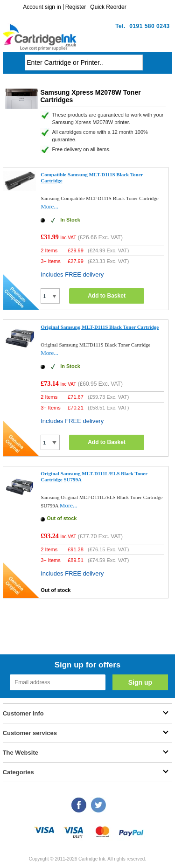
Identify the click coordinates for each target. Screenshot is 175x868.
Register (76, 7)
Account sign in (42, 7)
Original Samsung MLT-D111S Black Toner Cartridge (100, 327)
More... (49, 206)
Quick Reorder (108, 7)
